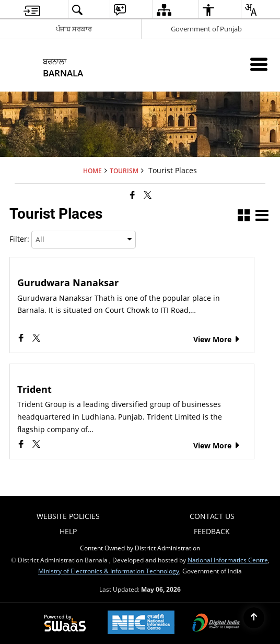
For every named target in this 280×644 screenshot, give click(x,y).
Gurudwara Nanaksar (68, 283)
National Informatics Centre (228, 560)
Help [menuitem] (68, 531)
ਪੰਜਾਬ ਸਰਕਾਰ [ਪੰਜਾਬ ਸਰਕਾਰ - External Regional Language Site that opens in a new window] (74, 29)
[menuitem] (32, 10)
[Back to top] (254, 618)
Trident (34, 389)
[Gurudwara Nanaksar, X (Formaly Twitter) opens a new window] (36, 339)
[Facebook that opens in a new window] (132, 195)
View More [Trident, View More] (217, 445)
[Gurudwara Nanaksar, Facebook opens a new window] (22, 339)
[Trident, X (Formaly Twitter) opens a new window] (36, 445)
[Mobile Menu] (259, 64)
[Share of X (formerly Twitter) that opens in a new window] (148, 195)
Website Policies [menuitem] (68, 516)
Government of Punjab (206, 29)
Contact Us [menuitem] (212, 516)
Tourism (124, 171)
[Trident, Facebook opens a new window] (22, 445)
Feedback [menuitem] (212, 531)
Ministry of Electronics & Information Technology (109, 571)
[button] (244, 216)
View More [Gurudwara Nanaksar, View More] (217, 339)
